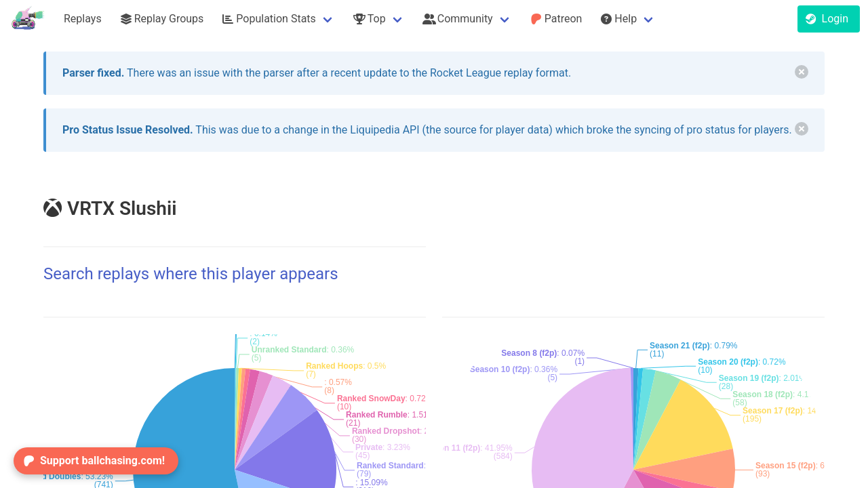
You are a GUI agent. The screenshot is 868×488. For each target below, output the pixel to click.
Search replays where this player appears (191, 274)
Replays (83, 19)
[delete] (802, 72)
